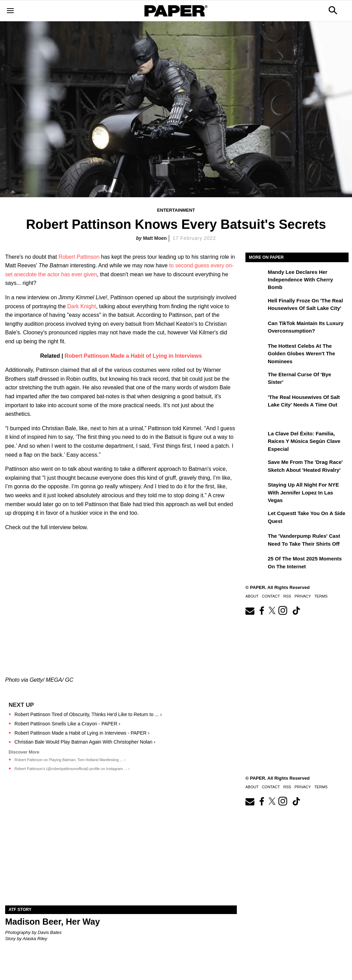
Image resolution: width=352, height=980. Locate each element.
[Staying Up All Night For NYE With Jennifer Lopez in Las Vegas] (256, 490)
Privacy (303, 596)
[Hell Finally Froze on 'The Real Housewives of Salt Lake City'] (256, 305)
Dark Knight (82, 306)
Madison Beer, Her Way (53, 922)
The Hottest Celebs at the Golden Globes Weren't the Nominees (301, 354)
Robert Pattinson (79, 257)
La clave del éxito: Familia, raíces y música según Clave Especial (304, 441)
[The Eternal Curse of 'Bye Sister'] (256, 379)
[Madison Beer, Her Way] (121, 848)
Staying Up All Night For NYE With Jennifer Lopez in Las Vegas (303, 492)
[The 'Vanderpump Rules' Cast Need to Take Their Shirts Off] (256, 541)
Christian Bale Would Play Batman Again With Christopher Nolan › (85, 742)
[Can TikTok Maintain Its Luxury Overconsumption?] (256, 328)
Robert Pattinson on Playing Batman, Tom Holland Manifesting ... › (70, 760)
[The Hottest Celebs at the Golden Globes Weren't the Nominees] (256, 351)
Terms (321, 596)
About (252, 596)
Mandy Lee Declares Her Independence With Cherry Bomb (300, 280)
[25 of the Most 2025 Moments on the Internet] (256, 564)
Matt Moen (155, 238)
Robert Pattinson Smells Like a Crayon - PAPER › (67, 724)
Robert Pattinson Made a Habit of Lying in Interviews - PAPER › (82, 733)
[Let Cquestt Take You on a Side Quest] (256, 518)
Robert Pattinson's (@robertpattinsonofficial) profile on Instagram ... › (72, 769)
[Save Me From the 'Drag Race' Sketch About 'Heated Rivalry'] (256, 467)
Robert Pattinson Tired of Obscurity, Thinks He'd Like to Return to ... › (88, 714)
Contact (271, 596)
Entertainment (176, 210)
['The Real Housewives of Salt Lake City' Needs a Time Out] (256, 402)
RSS (287, 596)
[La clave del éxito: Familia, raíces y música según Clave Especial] (256, 438)
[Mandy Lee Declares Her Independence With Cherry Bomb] (256, 277)
